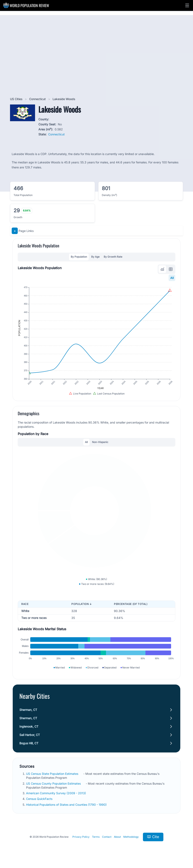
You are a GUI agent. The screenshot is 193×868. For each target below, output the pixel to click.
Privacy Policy (81, 837)
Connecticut (38, 99)
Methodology (131, 837)
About (117, 837)
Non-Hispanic (100, 442)
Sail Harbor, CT (30, 735)
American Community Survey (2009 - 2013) (56, 793)
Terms (96, 837)
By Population (79, 257)
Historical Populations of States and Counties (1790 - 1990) (67, 805)
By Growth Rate (113, 257)
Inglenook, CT (29, 726)
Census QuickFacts (40, 799)
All (172, 278)
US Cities (17, 99)
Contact (107, 837)
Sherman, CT (28, 710)
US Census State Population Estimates (53, 774)
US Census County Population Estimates (54, 783)
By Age (95, 257)
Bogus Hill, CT (29, 743)
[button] (187, 5)
